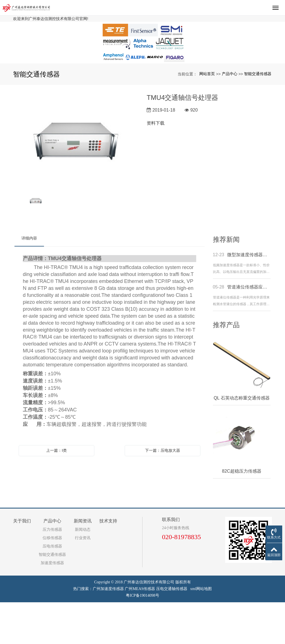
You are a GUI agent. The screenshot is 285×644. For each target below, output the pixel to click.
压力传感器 (52, 571)
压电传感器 (52, 588)
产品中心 (230, 115)
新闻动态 (83, 571)
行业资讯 (83, 580)
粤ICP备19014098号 (142, 637)
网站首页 (207, 115)
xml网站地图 (201, 631)
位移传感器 (52, 580)
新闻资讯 (83, 563)
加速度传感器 (52, 605)
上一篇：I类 (56, 492)
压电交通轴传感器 (172, 631)
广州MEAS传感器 (140, 631)
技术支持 (108, 563)
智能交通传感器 (258, 115)
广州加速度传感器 (108, 631)
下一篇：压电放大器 (163, 492)
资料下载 (156, 165)
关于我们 (22, 563)
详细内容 (29, 280)
